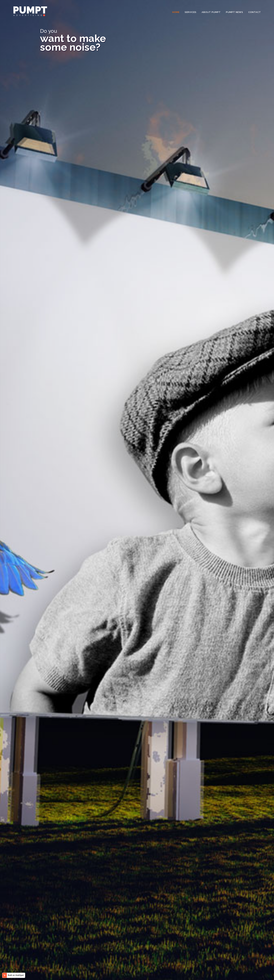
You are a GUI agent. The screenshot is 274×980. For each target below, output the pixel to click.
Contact (255, 12)
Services (191, 12)
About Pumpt (211, 12)
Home (176, 12)
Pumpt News (235, 12)
